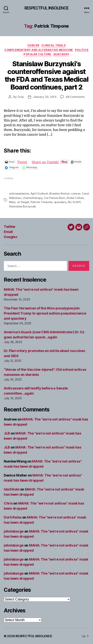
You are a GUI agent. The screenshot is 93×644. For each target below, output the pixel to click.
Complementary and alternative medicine (39, 50)
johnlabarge (14, 531)
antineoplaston (19, 194)
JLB (7, 433)
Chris (8, 503)
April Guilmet (39, 194)
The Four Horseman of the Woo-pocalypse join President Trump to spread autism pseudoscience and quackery (45, 313)
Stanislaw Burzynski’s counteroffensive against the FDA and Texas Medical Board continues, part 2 (47, 75)
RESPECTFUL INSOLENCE (46, 8)
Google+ (11, 237)
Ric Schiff (74, 202)
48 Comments (75, 97)
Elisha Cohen (75, 198)
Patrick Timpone (41, 202)
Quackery (61, 54)
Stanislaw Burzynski (22, 206)
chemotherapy (33, 198)
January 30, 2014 (45, 97)
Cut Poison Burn (54, 198)
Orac (21, 97)
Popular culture (37, 54)
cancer (76, 194)
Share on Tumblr (45, 162)
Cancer (33, 45)
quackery (60, 202)
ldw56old (12, 489)
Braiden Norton (60, 194)
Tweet (22, 162)
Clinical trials (54, 45)
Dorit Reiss (13, 517)
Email (8, 232)
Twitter (10, 227)
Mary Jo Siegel (19, 202)
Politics (82, 50)
